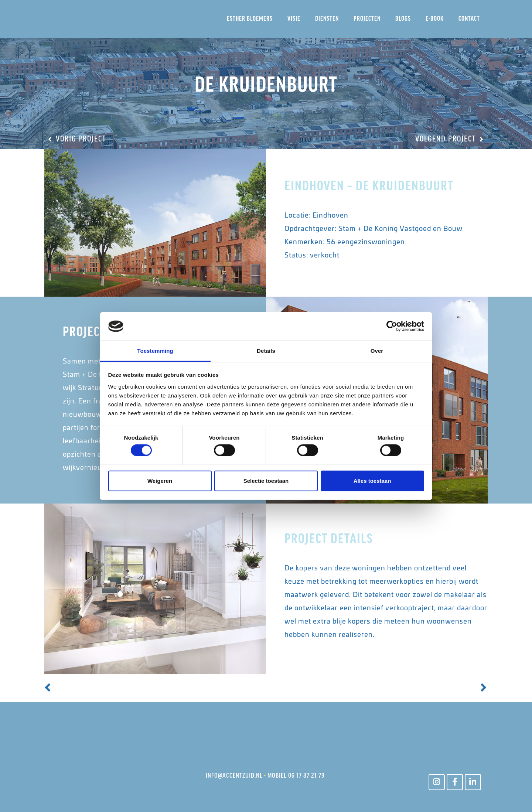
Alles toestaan (372, 480)
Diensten (327, 19)
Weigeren (160, 480)
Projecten (367, 19)
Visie (294, 19)
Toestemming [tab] (155, 351)
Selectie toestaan (266, 480)
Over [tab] (377, 351)
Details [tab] (266, 351)
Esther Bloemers (250, 19)
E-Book (435, 19)
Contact (469, 19)
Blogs (403, 19)
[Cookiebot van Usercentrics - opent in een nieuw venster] (392, 326)
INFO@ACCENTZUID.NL (234, 776)
